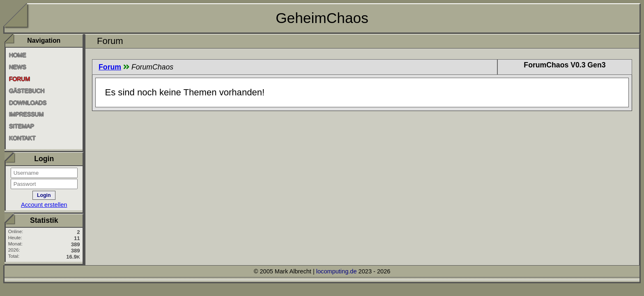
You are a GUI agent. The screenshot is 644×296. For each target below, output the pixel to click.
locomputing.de (337, 271)
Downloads (28, 102)
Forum (110, 67)
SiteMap (22, 126)
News (18, 67)
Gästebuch (27, 91)
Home (18, 55)
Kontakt (22, 138)
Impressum (26, 114)
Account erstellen (44, 205)
